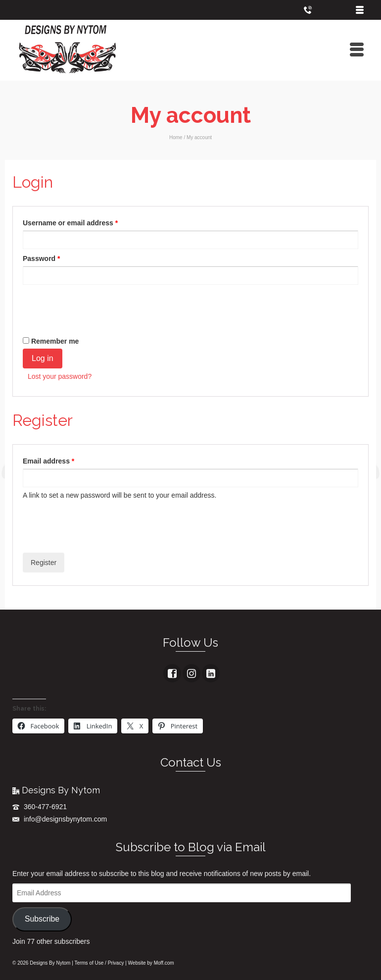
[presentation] (98, 307)
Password (44, 258)
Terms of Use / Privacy (99, 963)
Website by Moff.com (151, 963)
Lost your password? (60, 376)
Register (44, 563)
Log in (43, 358)
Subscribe (42, 919)
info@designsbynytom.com (60, 819)
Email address (51, 461)
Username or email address (72, 223)
